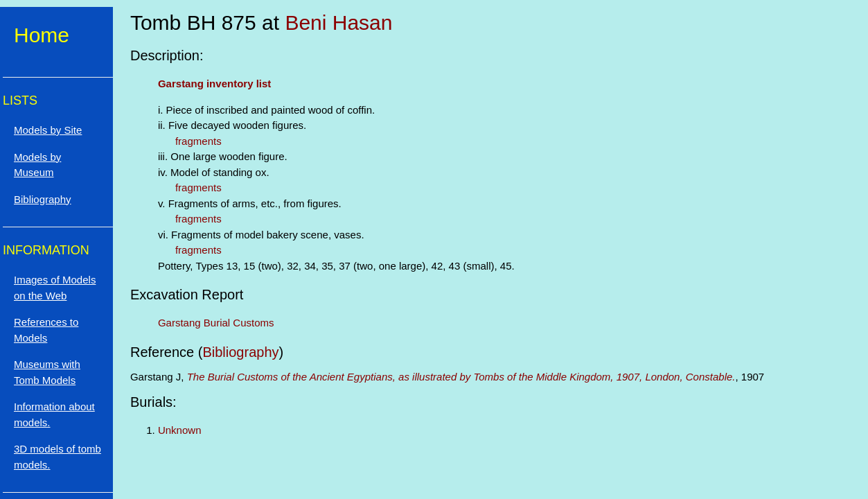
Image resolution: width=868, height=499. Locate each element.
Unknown (180, 430)
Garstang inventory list (214, 84)
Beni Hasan (338, 23)
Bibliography (240, 352)
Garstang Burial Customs (216, 323)
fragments (198, 141)
